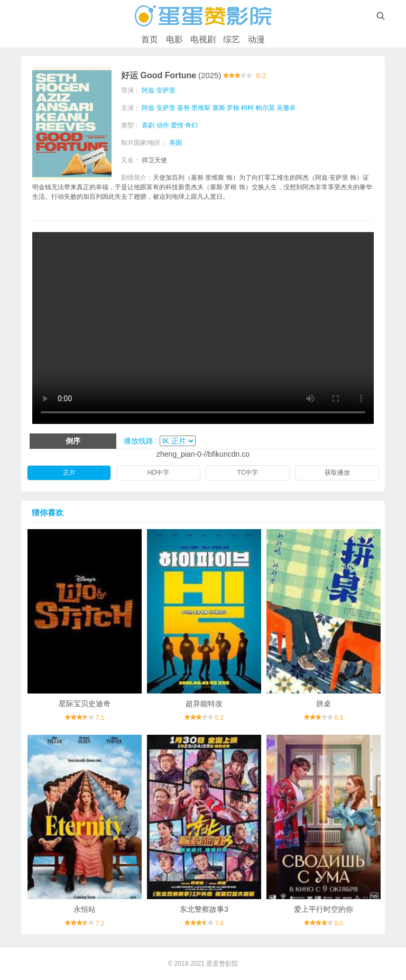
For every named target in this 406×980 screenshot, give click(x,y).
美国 (176, 143)
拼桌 (324, 704)
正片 (69, 473)
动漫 (256, 39)
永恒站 (85, 909)
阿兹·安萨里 (158, 90)
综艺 (232, 39)
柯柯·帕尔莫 (258, 108)
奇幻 (191, 125)
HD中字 (158, 473)
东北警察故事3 (204, 909)
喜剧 (148, 125)
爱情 (177, 125)
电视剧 (203, 39)
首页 (150, 39)
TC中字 (248, 473)
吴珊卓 (286, 108)
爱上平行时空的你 (324, 909)
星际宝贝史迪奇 (85, 704)
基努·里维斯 (194, 108)
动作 (163, 125)
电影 (174, 39)
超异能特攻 (204, 704)
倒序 (73, 441)
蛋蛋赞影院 (222, 964)
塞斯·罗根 (226, 108)
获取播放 (337, 473)
